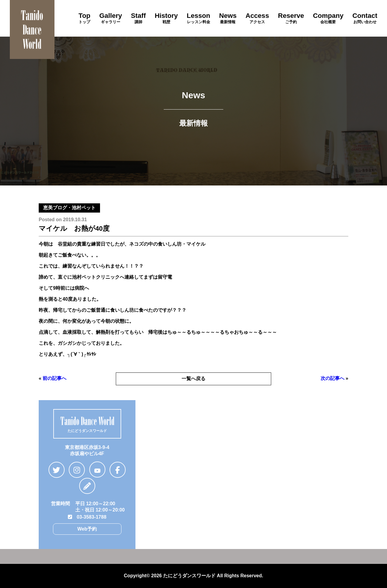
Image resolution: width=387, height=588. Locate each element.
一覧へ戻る (193, 379)
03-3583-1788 (87, 517)
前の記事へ (54, 378)
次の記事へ (333, 378)
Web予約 (87, 529)
